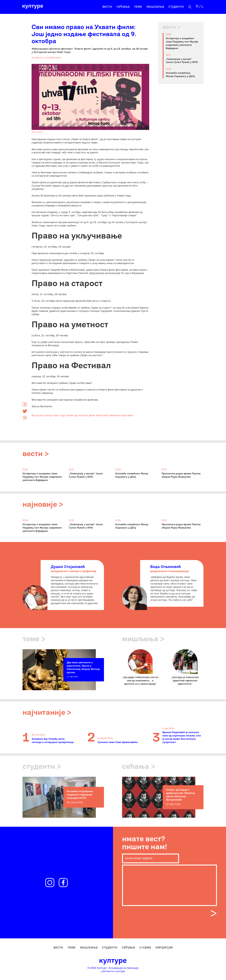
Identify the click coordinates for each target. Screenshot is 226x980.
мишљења (155, 7)
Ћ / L (200, 7)
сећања (123, 7)
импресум (164, 948)
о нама (145, 948)
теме (138, 7)
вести (107, 7)
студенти (176, 7)
